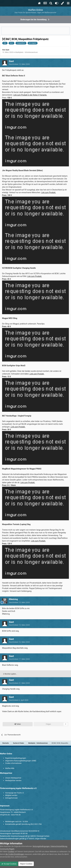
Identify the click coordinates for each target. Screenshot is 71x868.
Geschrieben (19, 64)
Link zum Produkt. (49, 192)
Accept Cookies (9, 864)
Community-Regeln (7, 849)
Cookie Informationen (13, 763)
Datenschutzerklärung (59, 846)
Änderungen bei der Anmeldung (33, 20)
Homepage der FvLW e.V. (15, 793)
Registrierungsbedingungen (16, 758)
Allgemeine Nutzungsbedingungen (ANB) (21, 761)
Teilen (18, 724)
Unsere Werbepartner (13, 778)
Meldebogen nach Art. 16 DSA (17, 822)
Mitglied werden (11, 795)
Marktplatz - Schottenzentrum (27, 52)
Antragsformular (11, 798)
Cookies (11, 852)
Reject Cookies (26, 864)
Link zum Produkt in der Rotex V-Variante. (30, 95)
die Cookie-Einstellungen (15, 854)
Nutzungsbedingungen (41, 846)
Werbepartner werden (13, 780)
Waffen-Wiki (10, 768)
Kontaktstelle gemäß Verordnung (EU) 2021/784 (23, 824)
